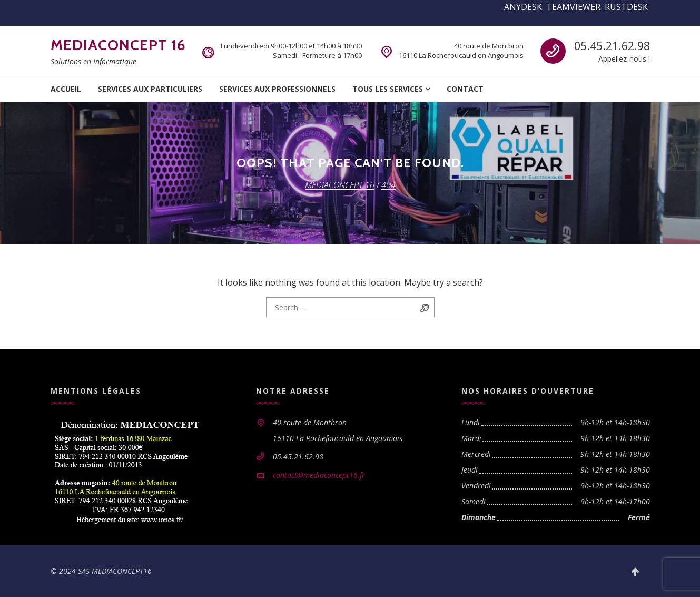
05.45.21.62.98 (612, 46)
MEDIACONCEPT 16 (118, 45)
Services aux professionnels (277, 89)
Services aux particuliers (150, 89)
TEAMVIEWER (573, 7)
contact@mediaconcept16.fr (319, 475)
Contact (465, 89)
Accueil (66, 89)
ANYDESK (523, 7)
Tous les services (388, 89)
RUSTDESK (626, 7)
